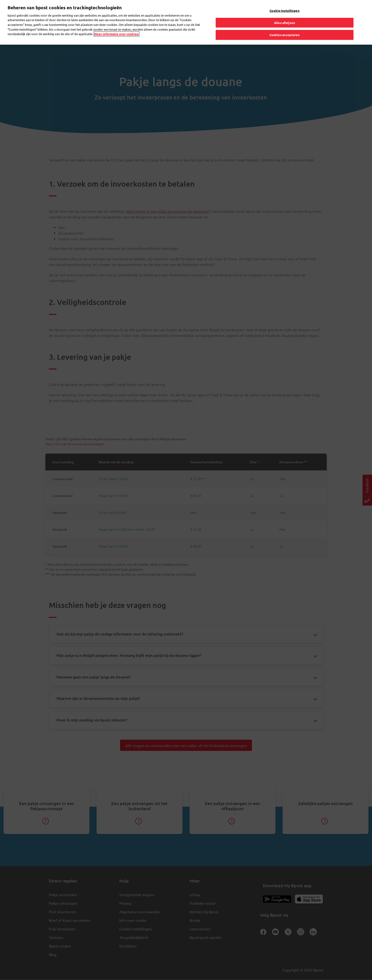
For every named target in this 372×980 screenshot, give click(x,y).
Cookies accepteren (285, 35)
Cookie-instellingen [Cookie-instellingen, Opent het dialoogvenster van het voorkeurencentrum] (284, 11)
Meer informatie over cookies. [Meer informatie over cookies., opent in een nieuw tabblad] (116, 34)
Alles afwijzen (285, 23)
